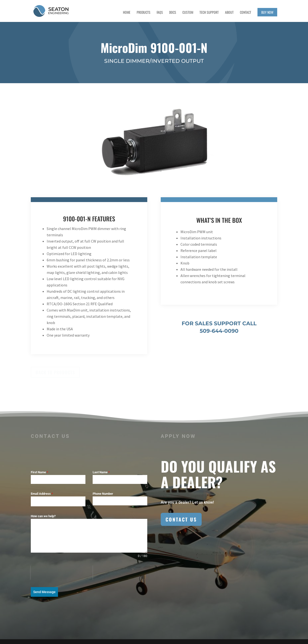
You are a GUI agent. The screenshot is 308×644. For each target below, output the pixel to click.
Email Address (42, 494)
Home (127, 13)
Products (144, 13)
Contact (246, 13)
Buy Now (267, 12)
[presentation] (62, 573)
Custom (188, 13)
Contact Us (181, 519)
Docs (173, 13)
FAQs (160, 13)
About (229, 13)
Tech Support (209, 13)
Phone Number (103, 494)
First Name (39, 472)
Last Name (101, 472)
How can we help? (43, 516)
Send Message (44, 592)
